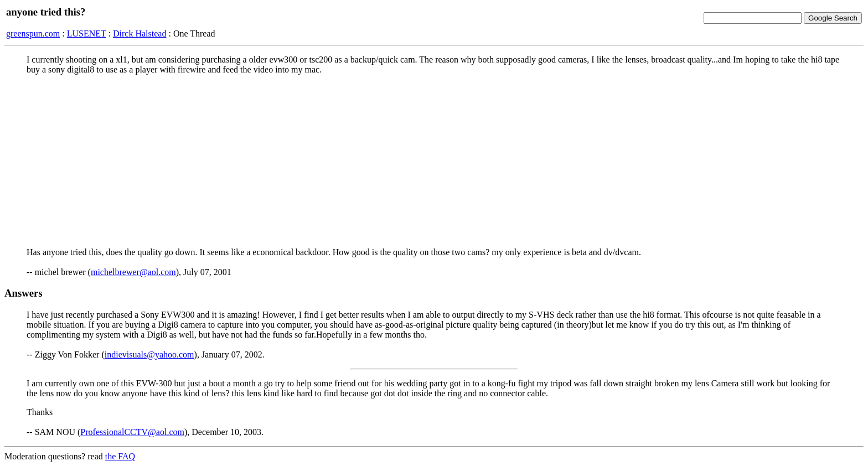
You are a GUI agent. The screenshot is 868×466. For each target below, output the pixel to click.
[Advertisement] (434, 161)
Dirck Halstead (139, 33)
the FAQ (120, 456)
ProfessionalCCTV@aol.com (132, 432)
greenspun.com (33, 33)
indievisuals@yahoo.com (149, 354)
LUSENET (87, 33)
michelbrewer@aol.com (133, 272)
